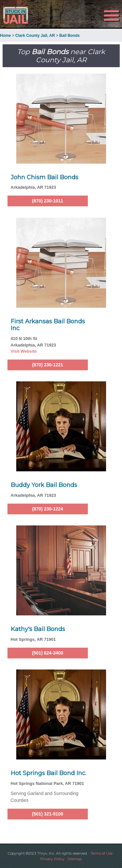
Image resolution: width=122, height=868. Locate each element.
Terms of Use (102, 853)
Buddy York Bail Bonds (44, 485)
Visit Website (24, 351)
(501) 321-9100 (47, 814)
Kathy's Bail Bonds (38, 629)
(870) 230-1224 (47, 509)
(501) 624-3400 (47, 653)
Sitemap (75, 859)
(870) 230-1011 (47, 201)
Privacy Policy (52, 859)
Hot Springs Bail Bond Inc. (48, 773)
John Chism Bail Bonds (45, 177)
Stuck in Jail (18, 15)
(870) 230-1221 (47, 365)
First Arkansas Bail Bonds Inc (48, 325)
